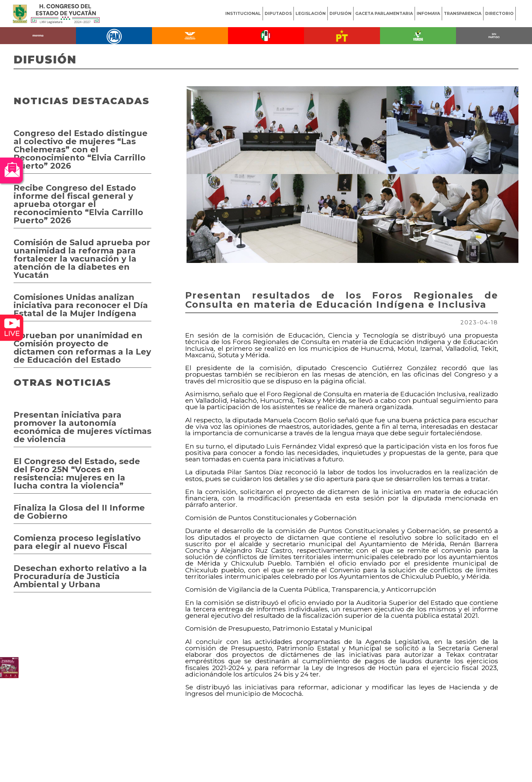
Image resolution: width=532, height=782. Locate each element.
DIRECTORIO (499, 13)
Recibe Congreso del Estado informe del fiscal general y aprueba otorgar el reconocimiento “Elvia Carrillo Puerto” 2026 (78, 204)
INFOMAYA (428, 13)
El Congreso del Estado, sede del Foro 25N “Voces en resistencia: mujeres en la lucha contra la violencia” (77, 473)
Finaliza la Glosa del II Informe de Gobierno (79, 512)
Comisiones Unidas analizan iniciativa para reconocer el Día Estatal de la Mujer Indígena (81, 305)
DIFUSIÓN (340, 13)
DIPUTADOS (278, 13)
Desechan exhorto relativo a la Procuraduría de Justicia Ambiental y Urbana (80, 576)
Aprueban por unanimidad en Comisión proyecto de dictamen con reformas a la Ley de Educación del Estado (82, 348)
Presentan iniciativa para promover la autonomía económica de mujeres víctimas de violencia (82, 427)
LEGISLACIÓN (311, 13)
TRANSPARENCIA (463, 13)
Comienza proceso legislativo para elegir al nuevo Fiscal (77, 542)
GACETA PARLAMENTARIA (384, 13)
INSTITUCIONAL (243, 13)
